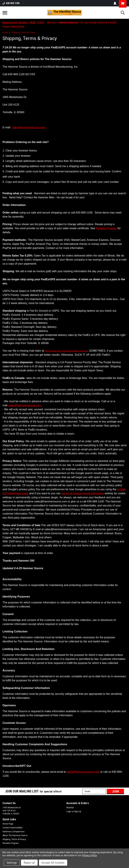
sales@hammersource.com (29, 127)
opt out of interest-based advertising (83, 493)
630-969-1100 (11, 3)
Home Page (8, 824)
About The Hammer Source (15, 835)
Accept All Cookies (53, 863)
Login (69, 812)
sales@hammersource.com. (25, 405)
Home (5, 32)
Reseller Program (106, 228)
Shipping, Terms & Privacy (24, 32)
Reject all (29, 863)
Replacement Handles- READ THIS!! (23, 23)
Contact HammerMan (13, 828)
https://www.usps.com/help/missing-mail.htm (66, 351)
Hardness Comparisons (14, 832)
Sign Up (78, 812)
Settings (12, 863)
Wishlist (70, 808)
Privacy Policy (89, 855)
